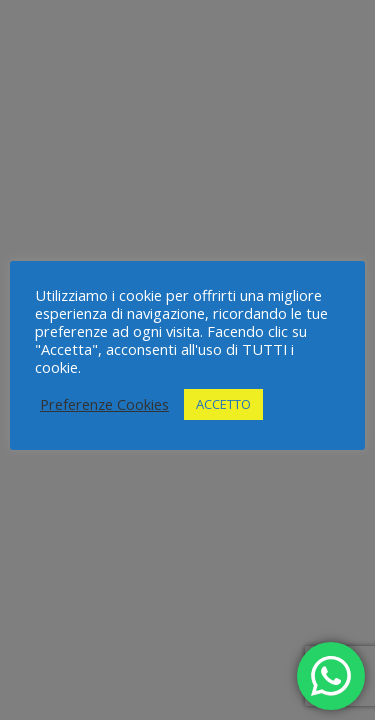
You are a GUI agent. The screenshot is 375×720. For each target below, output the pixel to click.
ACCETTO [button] (223, 404)
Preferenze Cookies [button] (104, 404)
